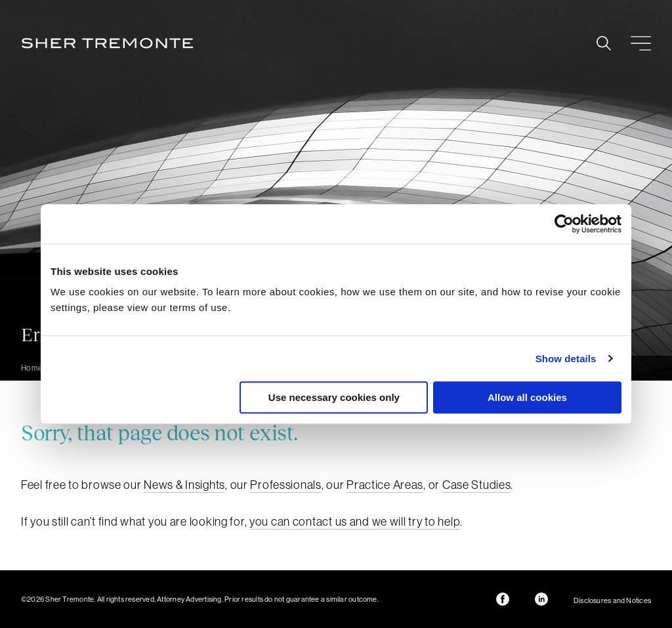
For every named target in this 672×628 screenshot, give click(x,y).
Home (32, 368)
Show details (566, 359)
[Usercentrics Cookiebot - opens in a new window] (564, 224)
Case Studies (477, 485)
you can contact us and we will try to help (355, 521)
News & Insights (184, 485)
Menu (640, 43)
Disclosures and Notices (612, 600)
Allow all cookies (527, 397)
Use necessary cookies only (334, 397)
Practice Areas (385, 485)
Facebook (503, 599)
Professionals (285, 485)
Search (604, 43)
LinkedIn (541, 599)
